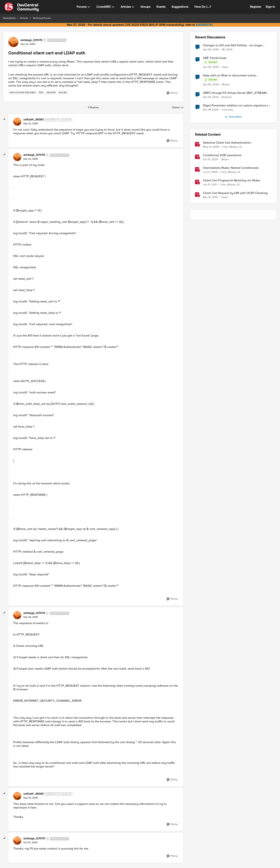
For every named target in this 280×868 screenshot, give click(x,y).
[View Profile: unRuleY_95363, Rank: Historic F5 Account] (17, 122)
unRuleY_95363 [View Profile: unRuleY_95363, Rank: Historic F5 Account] (33, 120)
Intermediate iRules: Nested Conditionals (231, 168)
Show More (233, 117)
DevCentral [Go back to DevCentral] (9, 18)
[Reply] (172, 93)
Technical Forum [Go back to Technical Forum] (42, 18)
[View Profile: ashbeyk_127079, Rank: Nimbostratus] (13, 42)
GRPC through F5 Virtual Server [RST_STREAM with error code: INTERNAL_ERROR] (235, 93)
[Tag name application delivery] (23, 93)
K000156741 (204, 25)
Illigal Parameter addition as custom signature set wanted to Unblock (237, 106)
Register (256, 7)
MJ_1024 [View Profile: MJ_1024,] (227, 49)
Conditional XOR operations (222, 155)
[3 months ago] (211, 50)
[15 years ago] (210, 185)
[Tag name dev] (41, 93)
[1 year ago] (210, 160)
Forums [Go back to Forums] (24, 18)
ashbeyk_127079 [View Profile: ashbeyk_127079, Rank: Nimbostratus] (31, 40)
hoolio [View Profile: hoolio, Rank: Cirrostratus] (225, 197)
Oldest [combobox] (178, 108)
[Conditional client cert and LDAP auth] (31, 124)
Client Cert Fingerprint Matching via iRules (232, 180)
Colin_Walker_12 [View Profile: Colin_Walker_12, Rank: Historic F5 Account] (232, 147)
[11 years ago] (210, 197)
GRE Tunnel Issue (215, 58)
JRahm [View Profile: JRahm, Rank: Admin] (225, 160)
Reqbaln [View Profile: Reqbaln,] (227, 97)
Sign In (270, 7)
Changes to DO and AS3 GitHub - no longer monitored (233, 45)
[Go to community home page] (21, 7)
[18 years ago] (211, 147)
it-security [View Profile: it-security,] (227, 110)
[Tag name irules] (63, 93)
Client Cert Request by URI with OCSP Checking (235, 193)
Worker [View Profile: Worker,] (226, 85)
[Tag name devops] (51, 93)
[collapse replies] (4, 119)
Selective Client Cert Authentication (227, 143)
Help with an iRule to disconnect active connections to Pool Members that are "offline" (234, 75)
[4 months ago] (211, 97)
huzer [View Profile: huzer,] (225, 67)
